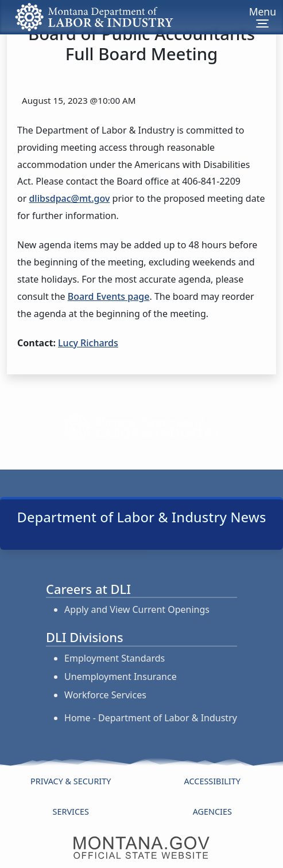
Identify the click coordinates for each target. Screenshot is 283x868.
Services (71, 812)
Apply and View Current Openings (137, 609)
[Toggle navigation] (263, 17)
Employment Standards (115, 658)
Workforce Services (105, 695)
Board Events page (109, 296)
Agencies (212, 812)
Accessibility (212, 781)
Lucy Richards (88, 343)
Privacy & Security (71, 781)
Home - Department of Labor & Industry (151, 718)
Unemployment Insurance (121, 677)
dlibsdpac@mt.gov (69, 198)
